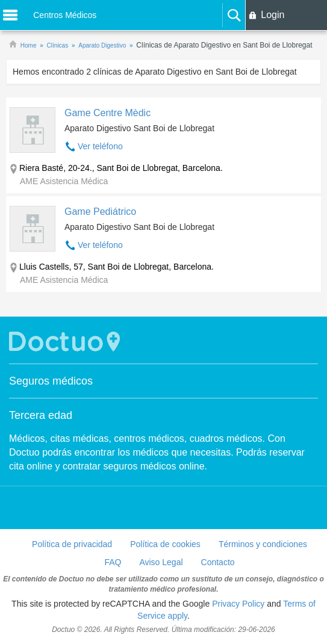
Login (272, 15)
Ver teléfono (100, 146)
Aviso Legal (161, 562)
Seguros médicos (51, 381)
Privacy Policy (238, 604)
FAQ (113, 562)
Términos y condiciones (263, 544)
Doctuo (66, 342)
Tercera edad (41, 415)
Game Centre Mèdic (107, 113)
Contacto (218, 562)
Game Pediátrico (100, 212)
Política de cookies (165, 544)
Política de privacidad (72, 544)
